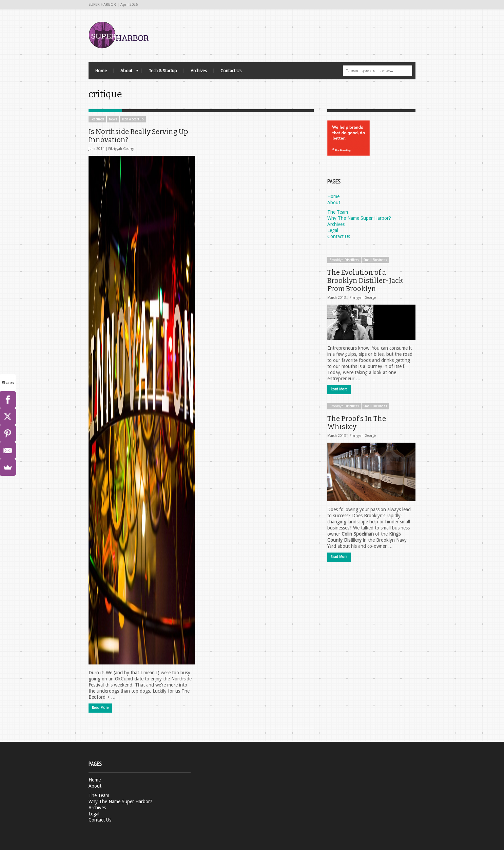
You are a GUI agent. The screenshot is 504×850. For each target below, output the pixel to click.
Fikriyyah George (121, 149)
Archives (199, 71)
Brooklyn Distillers (344, 260)
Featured (97, 119)
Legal (333, 230)
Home (101, 71)
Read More (100, 708)
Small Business (375, 260)
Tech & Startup (163, 71)
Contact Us (231, 71)
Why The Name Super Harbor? (359, 218)
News (113, 119)
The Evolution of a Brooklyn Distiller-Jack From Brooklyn (365, 281)
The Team (338, 212)
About (126, 72)
